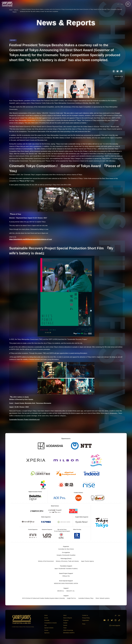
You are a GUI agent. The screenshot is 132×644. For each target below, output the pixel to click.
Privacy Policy (86, 618)
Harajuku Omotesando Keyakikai (66, 556)
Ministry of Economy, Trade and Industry (67, 562)
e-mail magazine (116, 626)
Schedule (47, 621)
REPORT (13, 40)
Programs (66, 621)
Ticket (65, 628)
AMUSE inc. (61, 591)
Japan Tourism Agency (87, 562)
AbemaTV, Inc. (71, 591)
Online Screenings (68, 631)
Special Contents (49, 628)
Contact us (85, 616)
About (65, 616)
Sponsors (47, 633)
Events (46, 618)
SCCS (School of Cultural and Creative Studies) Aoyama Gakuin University (43, 599)
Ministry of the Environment (46, 562)
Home (46, 616)
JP (118, 4)
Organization (86, 621)
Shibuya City (66, 577)
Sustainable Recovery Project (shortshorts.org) (24, 420)
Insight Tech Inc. (72, 599)
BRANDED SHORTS (69, 633)
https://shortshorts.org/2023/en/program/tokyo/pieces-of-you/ (31, 240)
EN (122, 4)
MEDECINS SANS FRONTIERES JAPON (66, 584)
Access (46, 631)
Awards (65, 623)
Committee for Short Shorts (66, 550)
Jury (46, 626)
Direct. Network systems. (103, 599)
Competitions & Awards (51, 623)
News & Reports (68, 618)
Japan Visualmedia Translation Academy (66, 569)
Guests (65, 626)
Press (84, 624)
